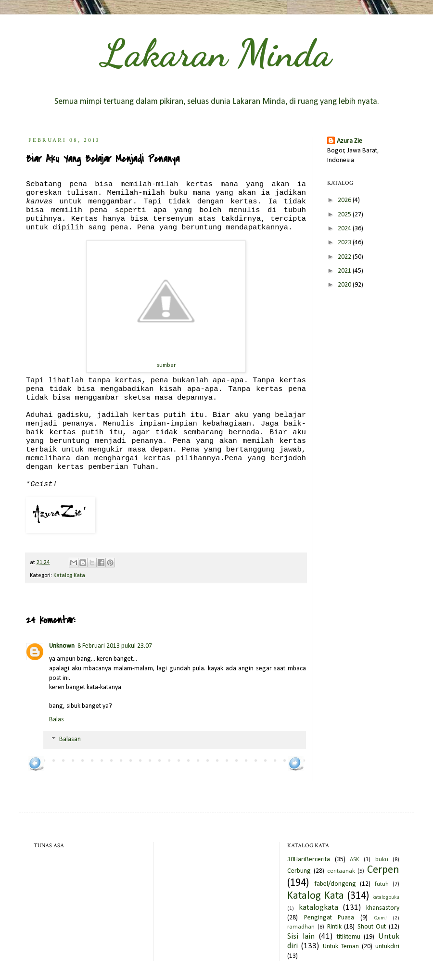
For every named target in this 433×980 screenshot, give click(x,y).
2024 (345, 229)
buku (382, 860)
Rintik (334, 927)
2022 (345, 257)
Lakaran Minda (216, 53)
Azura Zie (350, 141)
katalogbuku (386, 898)
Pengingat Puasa (329, 918)
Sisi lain (301, 936)
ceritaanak (341, 871)
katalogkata (318, 908)
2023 (345, 243)
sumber (166, 365)
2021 (345, 271)
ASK (354, 860)
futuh (382, 884)
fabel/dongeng (335, 884)
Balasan (70, 740)
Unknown (62, 646)
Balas (57, 720)
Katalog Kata (69, 576)
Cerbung (299, 871)
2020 (345, 285)
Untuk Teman (341, 947)
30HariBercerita (309, 860)
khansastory (383, 908)
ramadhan (301, 927)
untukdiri (387, 947)
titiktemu (349, 937)
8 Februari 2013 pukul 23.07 (115, 646)
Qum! (380, 918)
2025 (345, 215)
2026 (345, 200)
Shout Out (372, 927)
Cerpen (383, 870)
